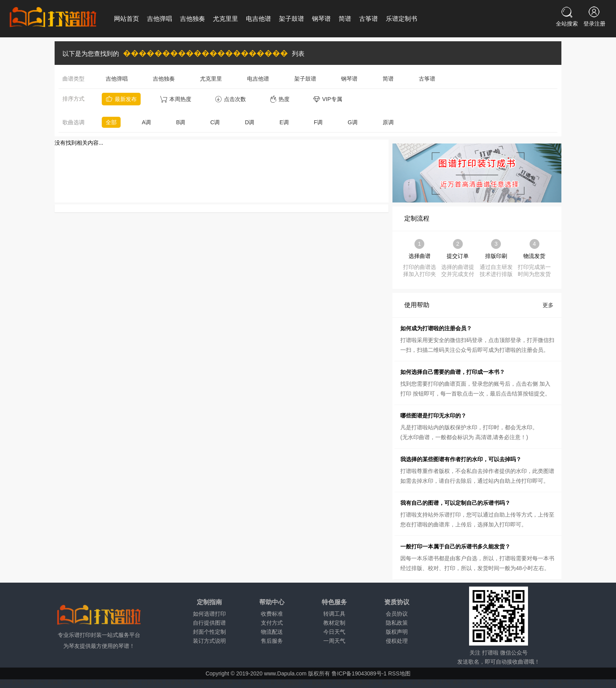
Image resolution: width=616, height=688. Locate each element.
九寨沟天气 (178, 682)
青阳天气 (487, 682)
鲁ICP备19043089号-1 (359, 673)
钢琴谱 (321, 19)
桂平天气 (11, 682)
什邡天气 (152, 682)
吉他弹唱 (159, 19)
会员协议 (397, 614)
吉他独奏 (192, 19)
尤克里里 (225, 19)
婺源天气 (440, 682)
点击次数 (230, 99)
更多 (548, 305)
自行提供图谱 (209, 623)
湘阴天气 (299, 682)
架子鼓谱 (291, 19)
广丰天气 (416, 682)
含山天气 (605, 682)
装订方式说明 (209, 641)
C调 (215, 122)
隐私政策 (397, 623)
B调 (181, 122)
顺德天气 (128, 682)
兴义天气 (252, 682)
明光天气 (511, 682)
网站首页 (126, 19)
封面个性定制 (209, 632)
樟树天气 (393, 682)
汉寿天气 (346, 682)
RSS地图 (399, 673)
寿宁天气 (464, 682)
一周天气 (334, 641)
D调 (249, 122)
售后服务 (272, 641)
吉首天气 (275, 682)
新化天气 (323, 682)
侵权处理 (397, 641)
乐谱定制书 (401, 19)
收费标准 (272, 614)
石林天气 (58, 682)
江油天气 (228, 682)
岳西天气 (534, 682)
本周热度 (176, 99)
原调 (388, 122)
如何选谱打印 (209, 614)
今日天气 (334, 632)
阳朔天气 (35, 682)
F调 (318, 122)
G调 (353, 122)
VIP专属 (328, 99)
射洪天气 (205, 682)
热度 (280, 99)
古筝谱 (368, 19)
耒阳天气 (369, 682)
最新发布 (121, 99)
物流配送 (272, 632)
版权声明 (397, 632)
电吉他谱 (258, 19)
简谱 (345, 19)
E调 (284, 122)
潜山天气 (581, 682)
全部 (111, 122)
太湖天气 (557, 682)
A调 (146, 122)
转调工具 (334, 614)
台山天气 (82, 682)
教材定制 (334, 623)
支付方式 (272, 623)
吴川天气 (105, 682)
